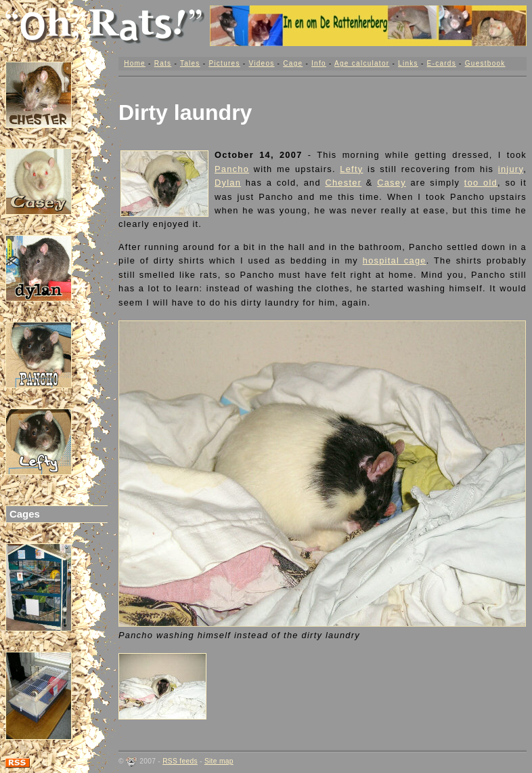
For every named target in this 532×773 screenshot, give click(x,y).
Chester (343, 183)
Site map (219, 761)
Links (408, 63)
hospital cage (395, 260)
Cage (293, 63)
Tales (190, 63)
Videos (261, 63)
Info (319, 63)
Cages (25, 514)
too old (481, 183)
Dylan (228, 183)
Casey (392, 183)
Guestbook (485, 63)
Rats (163, 63)
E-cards (442, 63)
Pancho (232, 169)
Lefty (351, 169)
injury (511, 169)
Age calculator (362, 63)
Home (135, 63)
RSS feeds (180, 761)
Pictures (224, 63)
